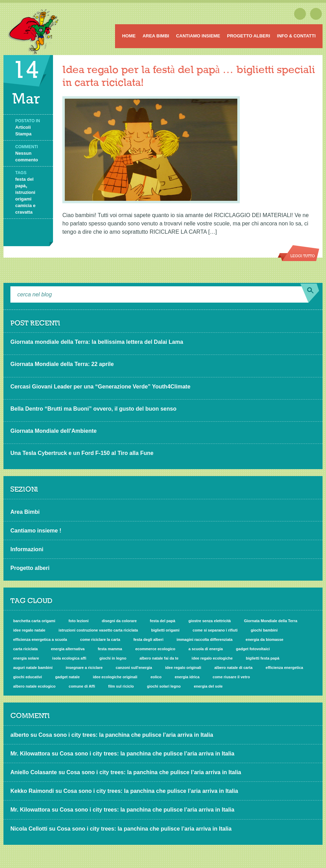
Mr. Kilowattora (30, 754)
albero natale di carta (234, 668)
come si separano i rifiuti (215, 630)
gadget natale (67, 677)
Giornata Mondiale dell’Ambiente (54, 431)
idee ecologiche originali (115, 677)
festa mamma (110, 649)
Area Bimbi (156, 36)
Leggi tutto (303, 256)
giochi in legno (113, 658)
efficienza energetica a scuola (40, 639)
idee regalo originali (183, 668)
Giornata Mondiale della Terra (271, 621)
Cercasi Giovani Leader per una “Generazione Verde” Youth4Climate (100, 387)
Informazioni (27, 549)
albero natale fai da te (159, 658)
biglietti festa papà (263, 658)
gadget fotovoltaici (253, 649)
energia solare (26, 658)
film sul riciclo (121, 686)
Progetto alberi (248, 36)
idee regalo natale (29, 630)
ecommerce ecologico (155, 649)
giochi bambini (264, 630)
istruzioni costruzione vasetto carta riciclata (98, 630)
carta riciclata (25, 649)
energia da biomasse (265, 639)
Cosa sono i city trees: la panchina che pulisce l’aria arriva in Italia (126, 735)
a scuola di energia (206, 649)
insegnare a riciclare (84, 668)
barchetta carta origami (34, 621)
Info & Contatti (296, 36)
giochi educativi (28, 677)
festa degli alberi (148, 639)
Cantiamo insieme (198, 36)
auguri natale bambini (33, 668)
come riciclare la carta (100, 639)
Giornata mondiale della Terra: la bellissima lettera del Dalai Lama (97, 342)
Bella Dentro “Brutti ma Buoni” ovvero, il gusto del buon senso (93, 409)
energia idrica (187, 677)
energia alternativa (68, 649)
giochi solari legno (164, 686)
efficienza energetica (284, 668)
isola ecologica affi (69, 658)
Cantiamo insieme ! (36, 531)
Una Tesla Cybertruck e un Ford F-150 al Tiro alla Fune (82, 453)
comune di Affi (82, 686)
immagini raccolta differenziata (205, 639)
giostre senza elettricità (210, 621)
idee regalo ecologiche (212, 658)
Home (129, 36)
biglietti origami (165, 630)
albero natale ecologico (34, 686)
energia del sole (208, 686)
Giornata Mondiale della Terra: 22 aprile (62, 364)
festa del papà (163, 621)
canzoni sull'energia (134, 668)
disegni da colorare (119, 621)
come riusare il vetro (231, 677)
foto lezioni (79, 621)
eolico (156, 677)
